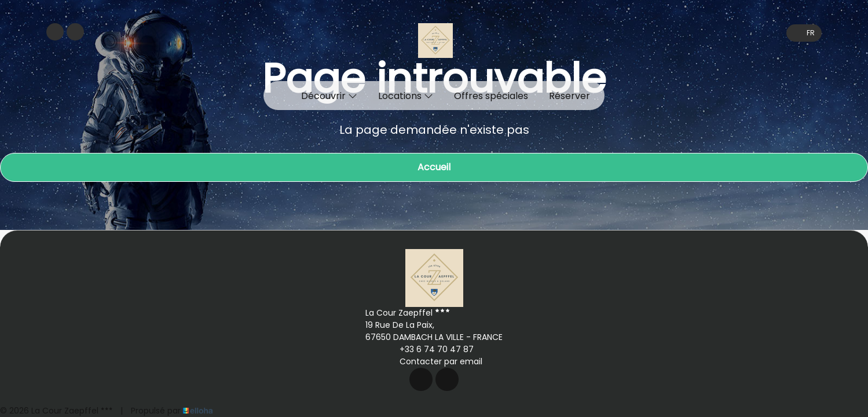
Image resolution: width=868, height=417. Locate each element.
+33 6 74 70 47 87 (430, 349)
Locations (406, 96)
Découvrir (329, 96)
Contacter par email (434, 361)
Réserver (569, 96)
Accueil (434, 167)
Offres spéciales (491, 96)
